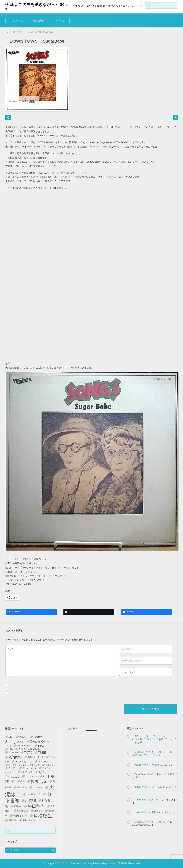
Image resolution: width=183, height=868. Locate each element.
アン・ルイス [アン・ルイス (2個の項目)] (24, 762)
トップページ (17, 21)
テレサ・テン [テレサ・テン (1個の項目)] (27, 772)
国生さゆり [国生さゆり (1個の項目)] (22, 787)
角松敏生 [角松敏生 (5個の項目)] (43, 816)
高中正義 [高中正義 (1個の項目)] (13, 820)
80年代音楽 (18, 32)
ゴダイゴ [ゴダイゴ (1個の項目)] (50, 765)
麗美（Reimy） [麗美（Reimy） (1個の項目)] (29, 820)
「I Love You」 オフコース (146, 800)
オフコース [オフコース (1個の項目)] (43, 762)
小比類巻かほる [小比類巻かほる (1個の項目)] (34, 794)
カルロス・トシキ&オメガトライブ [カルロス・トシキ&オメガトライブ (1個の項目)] (24, 765)
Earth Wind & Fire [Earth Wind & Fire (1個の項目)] (24, 746)
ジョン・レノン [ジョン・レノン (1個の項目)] (30, 768)
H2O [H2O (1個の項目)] (11, 749)
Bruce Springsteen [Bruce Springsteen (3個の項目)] (24, 739)
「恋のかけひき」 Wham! (146, 765)
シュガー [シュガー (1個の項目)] (13, 768)
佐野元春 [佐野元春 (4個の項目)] (39, 782)
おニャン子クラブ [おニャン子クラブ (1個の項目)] (36, 757)
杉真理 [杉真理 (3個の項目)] (31, 801)
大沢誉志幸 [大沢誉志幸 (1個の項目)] (38, 787)
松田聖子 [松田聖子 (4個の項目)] (36, 806)
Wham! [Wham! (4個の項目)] (15, 757)
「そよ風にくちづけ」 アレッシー (151, 752)
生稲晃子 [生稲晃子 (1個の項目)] (38, 811)
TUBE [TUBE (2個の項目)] (42, 753)
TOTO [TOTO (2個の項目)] (28, 753)
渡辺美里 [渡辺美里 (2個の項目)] (23, 811)
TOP (7, 32)
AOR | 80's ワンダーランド (146, 755)
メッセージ (59, 21)
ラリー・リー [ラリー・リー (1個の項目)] (31, 776)
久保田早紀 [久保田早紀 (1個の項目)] (20, 781)
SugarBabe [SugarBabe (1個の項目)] (13, 752)
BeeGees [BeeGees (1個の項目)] (23, 737)
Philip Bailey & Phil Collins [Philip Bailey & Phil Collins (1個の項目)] (30, 749)
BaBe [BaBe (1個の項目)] (11, 737)
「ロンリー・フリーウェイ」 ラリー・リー (155, 736)
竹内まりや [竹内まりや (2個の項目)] (20, 816)
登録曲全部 (39, 21)
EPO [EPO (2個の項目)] (41, 746)
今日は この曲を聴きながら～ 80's (36, 5)
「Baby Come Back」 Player (148, 774)
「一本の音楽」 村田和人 (145, 812)
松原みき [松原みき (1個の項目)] (18, 806)
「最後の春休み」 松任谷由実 (149, 787)
